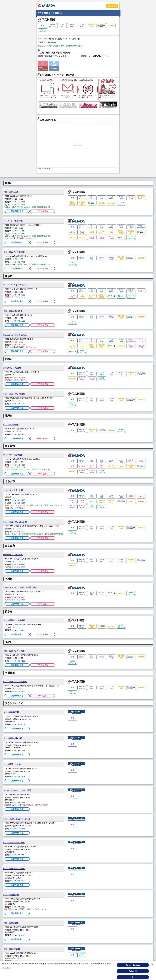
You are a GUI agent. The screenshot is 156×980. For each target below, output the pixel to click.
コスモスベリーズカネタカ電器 (17, 790)
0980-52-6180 (19, 404)
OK (133, 977)
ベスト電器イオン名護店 (14, 394)
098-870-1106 (19, 345)
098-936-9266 (19, 661)
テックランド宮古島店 (13, 555)
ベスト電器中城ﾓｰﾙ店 (13, 738)
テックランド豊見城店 (13, 455)
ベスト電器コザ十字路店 (14, 843)
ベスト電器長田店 (11, 712)
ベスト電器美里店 (11, 424)
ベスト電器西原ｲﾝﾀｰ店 (13, 311)
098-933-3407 (19, 881)
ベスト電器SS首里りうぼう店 (16, 819)
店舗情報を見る (17, 211)
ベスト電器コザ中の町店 (14, 869)
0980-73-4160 (19, 935)
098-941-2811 (19, 202)
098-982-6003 (19, 503)
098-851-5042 (19, 234)
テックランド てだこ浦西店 (15, 285)
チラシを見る (43, 211)
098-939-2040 (19, 855)
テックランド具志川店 (13, 490)
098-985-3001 (19, 777)
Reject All (133, 971)
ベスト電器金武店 (11, 895)
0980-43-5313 (19, 378)
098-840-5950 (19, 465)
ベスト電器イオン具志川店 (15, 522)
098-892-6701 (19, 724)
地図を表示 (78, 145)
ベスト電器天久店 (11, 192)
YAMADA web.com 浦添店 (15, 335)
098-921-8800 (19, 630)
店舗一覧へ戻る (112, 6)
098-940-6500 (19, 692)
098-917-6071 (19, 829)
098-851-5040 (19, 231)
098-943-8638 (19, 597)
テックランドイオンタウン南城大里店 (20, 587)
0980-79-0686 (19, 564)
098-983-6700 (19, 532)
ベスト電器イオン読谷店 (14, 620)
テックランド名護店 (12, 368)
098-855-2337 (19, 803)
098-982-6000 (19, 500)
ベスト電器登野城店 (12, 949)
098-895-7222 (19, 750)
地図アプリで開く (45, 168)
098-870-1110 (19, 321)
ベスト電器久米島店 (12, 764)
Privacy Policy (7, 968)
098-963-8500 (19, 295)
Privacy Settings (133, 965)
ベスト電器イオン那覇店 (14, 252)
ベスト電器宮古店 (11, 923)
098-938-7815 (19, 434)
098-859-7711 (55, 56)
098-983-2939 (19, 907)
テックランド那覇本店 (13, 221)
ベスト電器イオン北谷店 (14, 651)
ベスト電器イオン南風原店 (15, 682)
